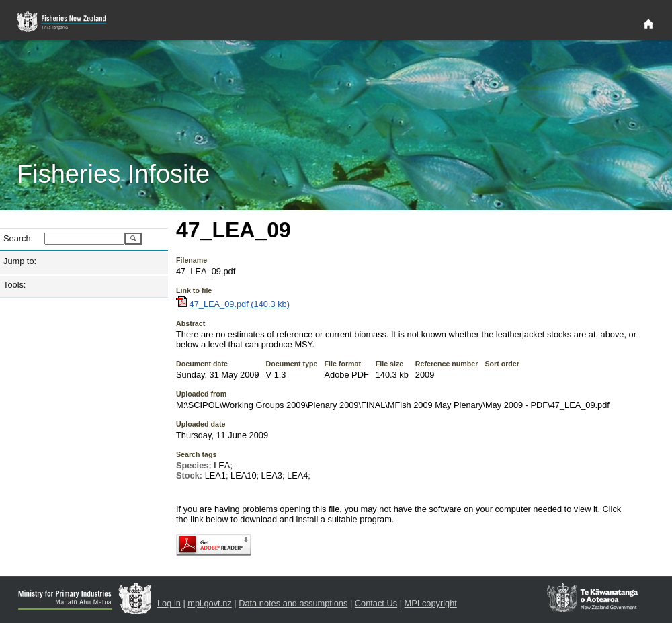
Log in (169, 603)
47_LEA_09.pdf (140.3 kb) (240, 304)
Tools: (14, 285)
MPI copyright (431, 603)
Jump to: (20, 261)
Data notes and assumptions (293, 603)
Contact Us (376, 603)
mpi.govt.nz (209, 603)
